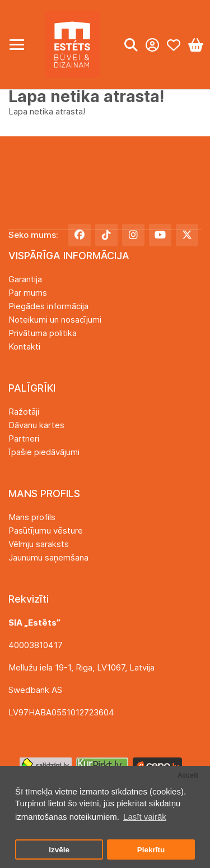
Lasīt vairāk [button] (145, 817)
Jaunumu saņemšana (48, 557)
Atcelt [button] (188, 775)
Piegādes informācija (48, 306)
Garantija (25, 279)
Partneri (24, 438)
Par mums (28, 293)
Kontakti (24, 346)
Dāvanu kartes (36, 425)
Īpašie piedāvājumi (44, 452)
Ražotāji (24, 412)
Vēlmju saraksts (39, 544)
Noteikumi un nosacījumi (55, 320)
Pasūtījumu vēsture (46, 531)
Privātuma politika (43, 333)
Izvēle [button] (59, 850)
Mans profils (32, 517)
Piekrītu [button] (151, 850)
